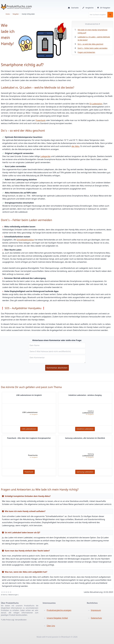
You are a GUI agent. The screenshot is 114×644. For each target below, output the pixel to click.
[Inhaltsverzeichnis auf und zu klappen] (99, 24)
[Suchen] (110, 15)
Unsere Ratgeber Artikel (57, 618)
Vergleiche (88, 8)
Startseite (73, 8)
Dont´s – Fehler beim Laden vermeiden (93, 48)
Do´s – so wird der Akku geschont (90, 44)
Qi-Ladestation (96, 104)
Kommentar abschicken (57, 368)
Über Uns (51, 626)
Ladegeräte (45, 156)
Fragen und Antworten (86, 52)
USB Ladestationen (29, 429)
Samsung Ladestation (85, 472)
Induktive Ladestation (85, 429)
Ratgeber (16, 14)
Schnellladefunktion (25, 240)
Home (8, 14)
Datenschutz (96, 618)
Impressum (96, 610)
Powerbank (41, 120)
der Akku (75, 146)
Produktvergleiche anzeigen (59, 610)
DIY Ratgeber (104, 8)
